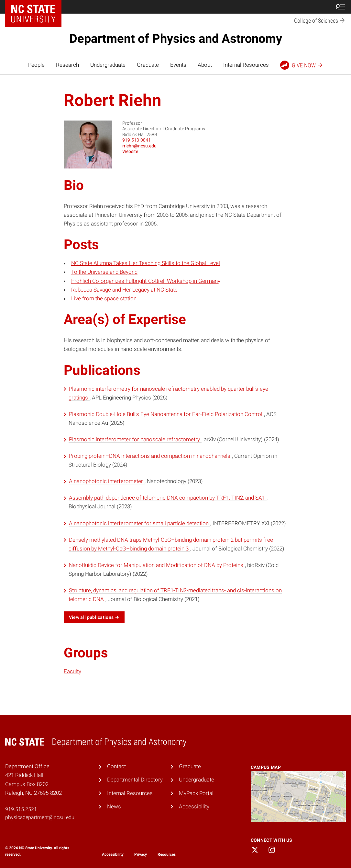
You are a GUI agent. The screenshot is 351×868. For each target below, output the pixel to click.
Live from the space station (104, 298)
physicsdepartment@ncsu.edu (40, 817)
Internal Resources (246, 65)
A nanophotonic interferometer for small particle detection (139, 523)
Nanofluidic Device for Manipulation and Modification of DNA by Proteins (157, 565)
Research (67, 65)
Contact (116, 766)
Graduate (148, 65)
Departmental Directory (135, 780)
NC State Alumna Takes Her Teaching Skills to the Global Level (146, 263)
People (36, 65)
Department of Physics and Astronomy (176, 39)
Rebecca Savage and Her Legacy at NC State (124, 290)
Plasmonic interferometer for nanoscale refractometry (135, 439)
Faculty (72, 671)
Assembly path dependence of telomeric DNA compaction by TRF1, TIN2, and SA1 (168, 498)
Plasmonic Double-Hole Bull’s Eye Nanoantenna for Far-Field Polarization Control (166, 414)
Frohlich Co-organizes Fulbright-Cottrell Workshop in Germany (146, 281)
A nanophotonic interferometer (107, 481)
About (205, 65)
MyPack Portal (196, 793)
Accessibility (194, 806)
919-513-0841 (137, 140)
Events (178, 65)
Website (130, 151)
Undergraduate (108, 65)
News (114, 806)
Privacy (141, 854)
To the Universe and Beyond (104, 272)
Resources (167, 854)
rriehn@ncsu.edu (139, 146)
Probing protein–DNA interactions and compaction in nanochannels (150, 456)
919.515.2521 (21, 809)
